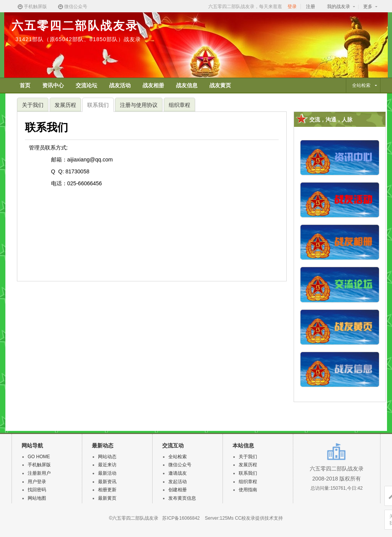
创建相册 (178, 490)
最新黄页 (107, 498)
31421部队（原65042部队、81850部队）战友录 (78, 39)
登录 (292, 7)
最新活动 (107, 473)
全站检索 (178, 457)
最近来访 (107, 465)
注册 (311, 7)
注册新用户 (39, 473)
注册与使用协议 (139, 105)
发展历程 (65, 105)
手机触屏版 (32, 7)
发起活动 (178, 482)
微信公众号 (72, 7)
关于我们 (33, 105)
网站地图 (37, 498)
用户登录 (37, 482)
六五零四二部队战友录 (75, 26)
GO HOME (39, 457)
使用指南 (248, 490)
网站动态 (107, 457)
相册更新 (107, 490)
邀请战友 (178, 473)
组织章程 (179, 105)
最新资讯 (107, 482)
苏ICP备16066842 (181, 518)
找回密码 (37, 490)
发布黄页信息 (182, 498)
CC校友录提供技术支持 (259, 518)
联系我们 (98, 105)
